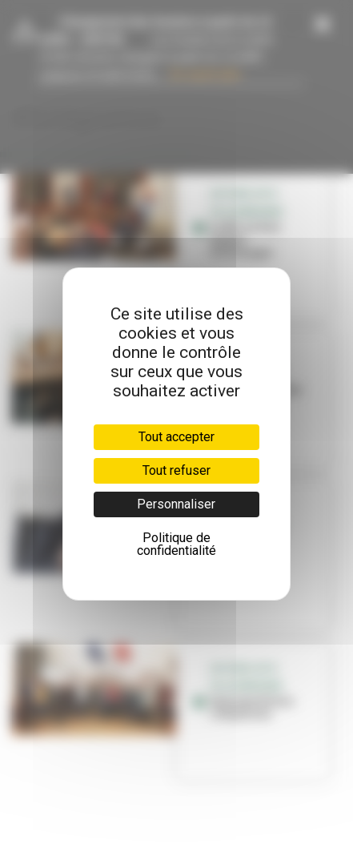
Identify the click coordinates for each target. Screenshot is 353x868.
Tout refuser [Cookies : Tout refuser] (176, 470)
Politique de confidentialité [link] (176, 544)
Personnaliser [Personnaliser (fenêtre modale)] (176, 504)
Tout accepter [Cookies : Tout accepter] (176, 437)
